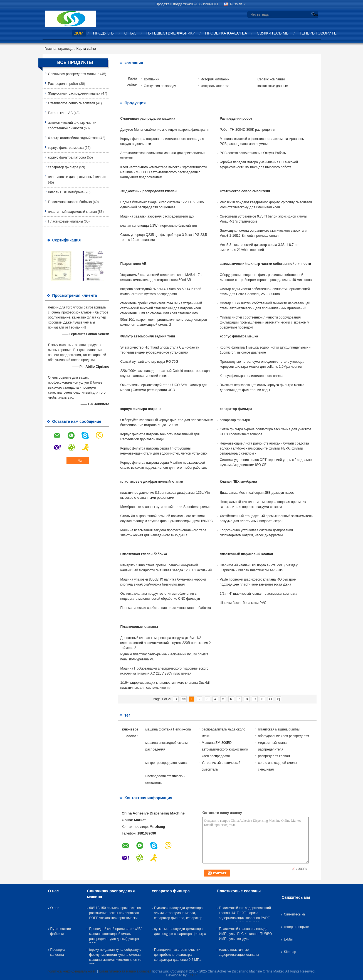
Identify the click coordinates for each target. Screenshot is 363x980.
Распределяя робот (63, 84)
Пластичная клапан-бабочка (70, 202)
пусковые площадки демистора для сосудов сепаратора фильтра (180, 931)
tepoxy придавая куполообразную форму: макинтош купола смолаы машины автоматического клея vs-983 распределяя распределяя (116, 956)
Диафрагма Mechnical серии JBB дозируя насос (257, 493)
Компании (152, 79)
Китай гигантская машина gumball (125, 971)
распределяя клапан (274, 756)
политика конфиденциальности (72, 971)
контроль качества (215, 86)
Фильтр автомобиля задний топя (73, 138)
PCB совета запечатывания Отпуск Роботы (253, 153)
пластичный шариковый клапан (73, 212)
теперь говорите (318, 33)
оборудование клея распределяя (284, 736)
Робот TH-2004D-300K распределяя (247, 130)
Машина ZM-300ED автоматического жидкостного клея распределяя (225, 749)
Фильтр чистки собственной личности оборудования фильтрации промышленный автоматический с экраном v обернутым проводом (264, 322)
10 (262, 699)
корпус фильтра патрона (67, 157)
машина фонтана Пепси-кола (168, 729)
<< (184, 699)
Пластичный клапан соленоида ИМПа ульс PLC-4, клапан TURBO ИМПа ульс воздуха (245, 934)
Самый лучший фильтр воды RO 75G (149, 362)
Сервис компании (271, 79)
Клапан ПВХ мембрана (66, 192)
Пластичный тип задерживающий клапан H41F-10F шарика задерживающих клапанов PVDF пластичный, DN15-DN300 (245, 914)
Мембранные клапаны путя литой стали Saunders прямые (166, 507)
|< (176, 699)
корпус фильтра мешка (66, 148)
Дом (79, 33)
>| (278, 699)
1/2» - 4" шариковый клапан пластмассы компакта (259, 594)
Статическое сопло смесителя (72, 103)
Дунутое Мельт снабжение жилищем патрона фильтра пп (165, 130)
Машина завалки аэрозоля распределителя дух (157, 216)
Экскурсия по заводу (160, 86)
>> (270, 699)
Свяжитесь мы (273, 33)
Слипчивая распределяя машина (74, 74)
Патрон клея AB (60, 113)
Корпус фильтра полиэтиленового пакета (252, 376)
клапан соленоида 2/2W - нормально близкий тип (159, 226)
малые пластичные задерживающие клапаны (239, 952)
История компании (215, 79)
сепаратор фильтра (63, 167)
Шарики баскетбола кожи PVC (243, 603)
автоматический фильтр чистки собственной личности (265, 264)
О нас (130, 33)
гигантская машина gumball (279, 729)
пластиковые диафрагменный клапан (77, 177)
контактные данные (273, 86)
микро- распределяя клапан (167, 763)
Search (315, 15)
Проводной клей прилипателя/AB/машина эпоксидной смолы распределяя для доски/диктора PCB (115, 935)
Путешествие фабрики (171, 33)
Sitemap (290, 952)
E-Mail (288, 939)
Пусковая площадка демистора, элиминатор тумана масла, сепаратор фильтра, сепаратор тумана (179, 914)
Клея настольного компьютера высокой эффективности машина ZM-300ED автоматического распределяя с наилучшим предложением (164, 172)
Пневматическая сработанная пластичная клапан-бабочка (166, 608)
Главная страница (59, 49)
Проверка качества (226, 33)
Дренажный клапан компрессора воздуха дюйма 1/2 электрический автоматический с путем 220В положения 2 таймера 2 (166, 643)
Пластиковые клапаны (66, 221)
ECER (192, 975)
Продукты (104, 33)
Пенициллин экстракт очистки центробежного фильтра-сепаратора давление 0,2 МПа (178, 955)
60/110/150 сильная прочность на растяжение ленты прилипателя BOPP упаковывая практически (115, 913)
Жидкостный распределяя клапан (74, 93)
